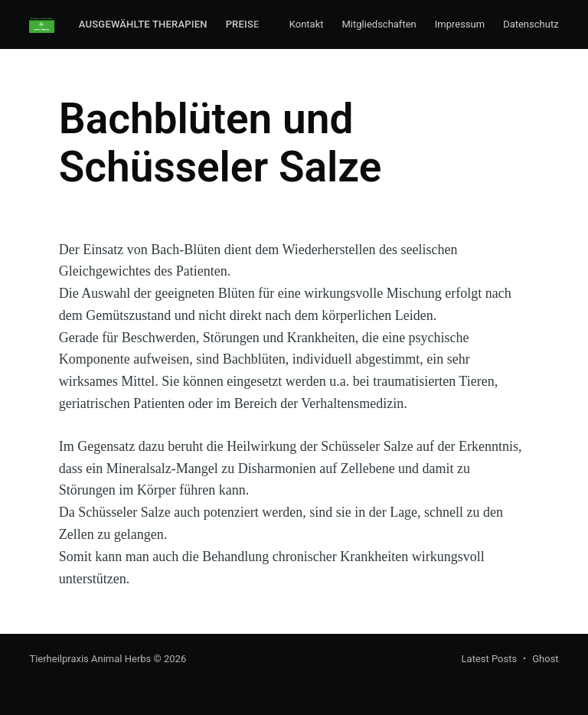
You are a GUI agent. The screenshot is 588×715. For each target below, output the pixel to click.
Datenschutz (531, 24)
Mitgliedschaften (379, 24)
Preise (243, 24)
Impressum (460, 24)
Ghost (545, 659)
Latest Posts (490, 659)
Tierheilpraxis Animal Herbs (90, 659)
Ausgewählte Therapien (143, 24)
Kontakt (307, 24)
